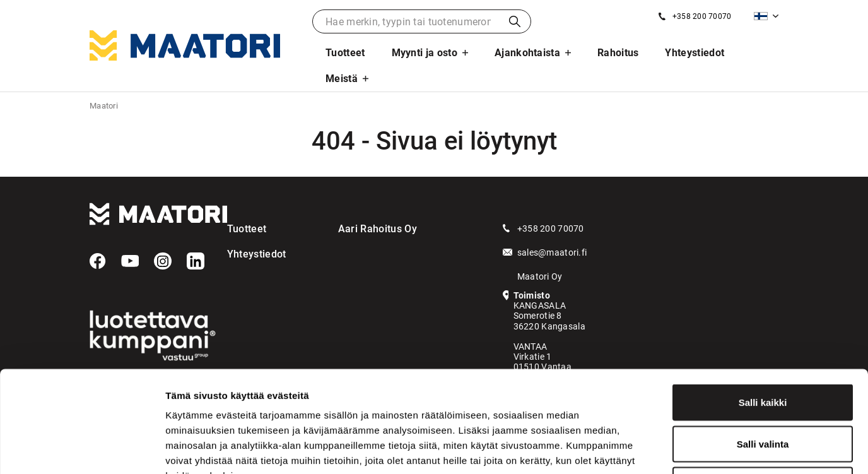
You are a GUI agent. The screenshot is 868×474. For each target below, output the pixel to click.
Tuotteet (345, 53)
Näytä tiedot (675, 449)
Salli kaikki (763, 308)
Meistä (342, 79)
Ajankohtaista (527, 53)
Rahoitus (618, 53)
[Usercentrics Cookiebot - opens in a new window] (82, 449)
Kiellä (763, 391)
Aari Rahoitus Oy (378, 229)
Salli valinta (763, 350)
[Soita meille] (695, 16)
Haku (515, 21)
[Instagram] (163, 261)
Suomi (761, 16)
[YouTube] (130, 261)
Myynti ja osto (425, 53)
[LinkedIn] (196, 261)
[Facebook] (98, 261)
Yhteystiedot (695, 53)
